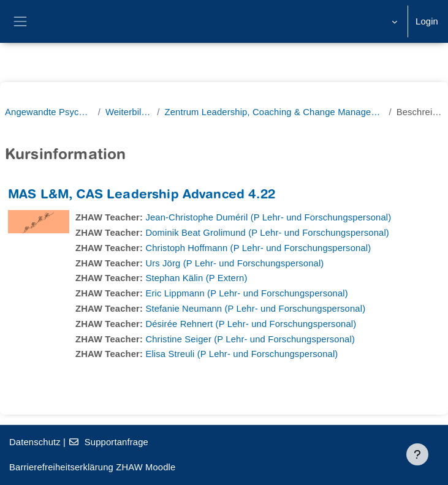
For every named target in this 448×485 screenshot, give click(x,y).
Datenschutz (35, 442)
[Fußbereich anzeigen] (417, 454)
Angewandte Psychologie (49, 112)
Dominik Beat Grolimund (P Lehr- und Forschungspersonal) (267, 233)
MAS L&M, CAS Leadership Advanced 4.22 (142, 196)
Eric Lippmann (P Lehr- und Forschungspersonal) (246, 293)
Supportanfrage (108, 442)
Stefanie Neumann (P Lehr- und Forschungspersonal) (255, 309)
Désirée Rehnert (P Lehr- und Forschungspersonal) (251, 324)
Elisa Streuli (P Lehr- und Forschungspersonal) (241, 354)
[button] (393, 21)
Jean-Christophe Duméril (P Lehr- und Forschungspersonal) (268, 217)
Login (427, 21)
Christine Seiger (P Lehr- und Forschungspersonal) (250, 339)
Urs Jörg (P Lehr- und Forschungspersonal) (234, 263)
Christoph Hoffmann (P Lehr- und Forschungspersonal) (258, 248)
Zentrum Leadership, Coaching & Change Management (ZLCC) (274, 112)
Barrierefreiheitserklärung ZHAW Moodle (92, 467)
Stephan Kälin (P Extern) (196, 278)
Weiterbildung (129, 112)
